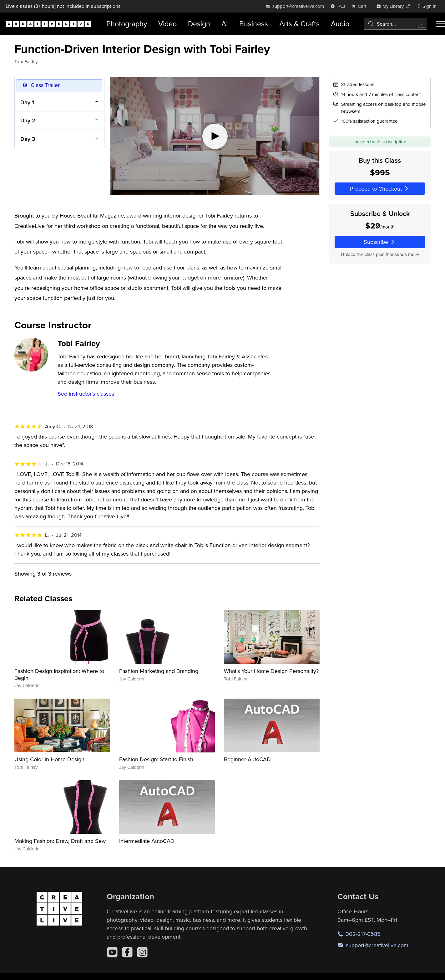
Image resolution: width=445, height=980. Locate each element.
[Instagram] (142, 952)
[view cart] (361, 6)
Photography (127, 24)
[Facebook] (127, 952)
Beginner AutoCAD (247, 759)
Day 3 (28, 139)
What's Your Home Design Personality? (271, 671)
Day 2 (28, 120)
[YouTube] (112, 952)
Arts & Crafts (299, 24)
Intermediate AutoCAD (147, 841)
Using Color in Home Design (49, 759)
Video (167, 24)
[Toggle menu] (441, 24)
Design (199, 24)
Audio (340, 24)
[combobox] (396, 24)
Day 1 (27, 102)
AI (225, 24)
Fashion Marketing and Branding (159, 671)
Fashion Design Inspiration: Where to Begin (59, 674)
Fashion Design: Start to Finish (156, 759)
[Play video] (215, 136)
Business (254, 24)
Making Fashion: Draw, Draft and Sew (60, 841)
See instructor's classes (86, 394)
